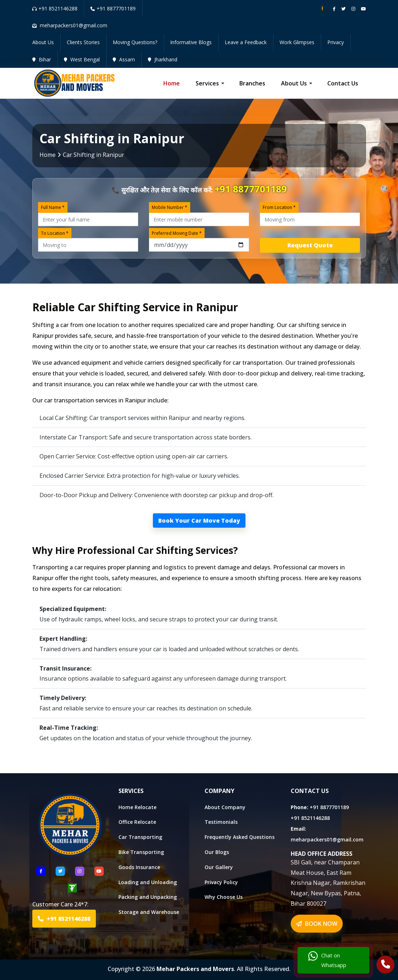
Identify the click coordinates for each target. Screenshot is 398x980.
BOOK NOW (317, 924)
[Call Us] (386, 965)
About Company (225, 807)
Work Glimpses (297, 42)
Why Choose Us (224, 897)
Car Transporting (140, 837)
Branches (252, 83)
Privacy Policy (221, 882)
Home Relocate (137, 807)
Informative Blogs (191, 42)
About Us (43, 42)
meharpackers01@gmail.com (327, 839)
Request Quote (310, 245)
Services (207, 83)
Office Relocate (137, 822)
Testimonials (221, 822)
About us (294, 83)
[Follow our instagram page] (353, 9)
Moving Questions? (135, 42)
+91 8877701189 (113, 8)
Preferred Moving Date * (177, 233)
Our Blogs (217, 852)
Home (172, 83)
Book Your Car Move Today (199, 521)
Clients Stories (83, 42)
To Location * (55, 233)
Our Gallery (219, 867)
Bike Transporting (141, 852)
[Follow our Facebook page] (334, 9)
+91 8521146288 (55, 8)
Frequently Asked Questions (240, 837)
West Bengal (82, 59)
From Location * (279, 207)
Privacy (336, 42)
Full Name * (53, 207)
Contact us (343, 83)
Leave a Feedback (246, 42)
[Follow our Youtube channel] (364, 9)
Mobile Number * (170, 207)
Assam (124, 59)
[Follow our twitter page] (343, 9)
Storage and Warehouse (149, 912)
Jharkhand (163, 59)
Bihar (42, 59)
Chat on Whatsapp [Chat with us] (327, 960)
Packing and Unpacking (148, 897)
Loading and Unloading (148, 882)
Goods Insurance (139, 867)
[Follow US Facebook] (41, 871)
